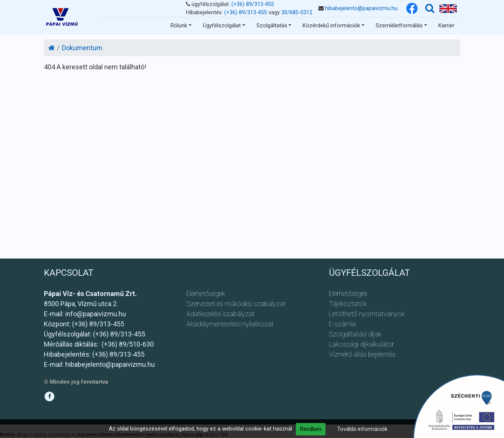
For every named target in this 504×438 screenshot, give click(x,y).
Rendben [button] (311, 429)
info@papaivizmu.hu (96, 314)
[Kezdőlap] (52, 48)
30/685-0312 (297, 13)
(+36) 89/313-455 (253, 4)
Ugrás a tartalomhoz (120, 11)
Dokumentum (82, 48)
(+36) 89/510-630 (128, 344)
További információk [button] (362, 429)
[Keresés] (430, 8)
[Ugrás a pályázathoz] (458, 406)
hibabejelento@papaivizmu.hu (361, 8)
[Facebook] (412, 8)
